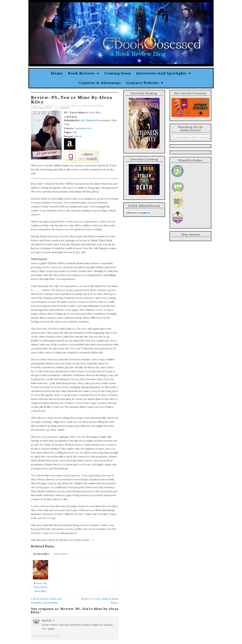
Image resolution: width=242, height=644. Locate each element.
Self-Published (89, 120)
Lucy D (75, 106)
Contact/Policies (145, 83)
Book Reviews (84, 73)
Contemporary (41, 108)
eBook (78, 136)
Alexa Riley (95, 112)
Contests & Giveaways (100, 83)
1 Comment (63, 108)
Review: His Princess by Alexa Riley (41, 587)
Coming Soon (118, 73)
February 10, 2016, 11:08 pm (46, 636)
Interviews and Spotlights (164, 73)
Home (57, 73)
